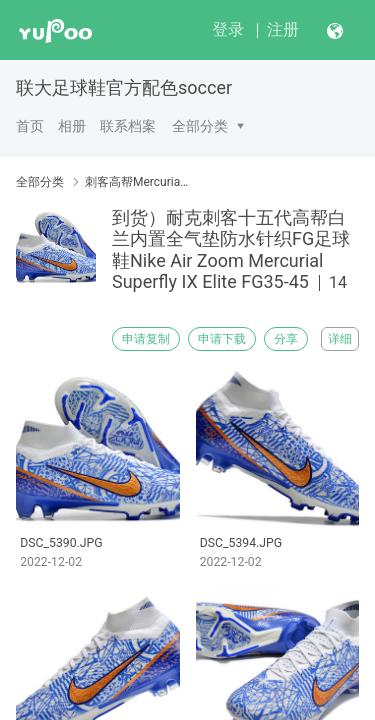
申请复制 (146, 339)
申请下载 (222, 339)
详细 (340, 339)
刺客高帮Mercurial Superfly (137, 182)
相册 (72, 126)
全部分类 (200, 126)
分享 (286, 339)
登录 (228, 29)
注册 (283, 29)
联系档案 (128, 126)
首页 (30, 126)
